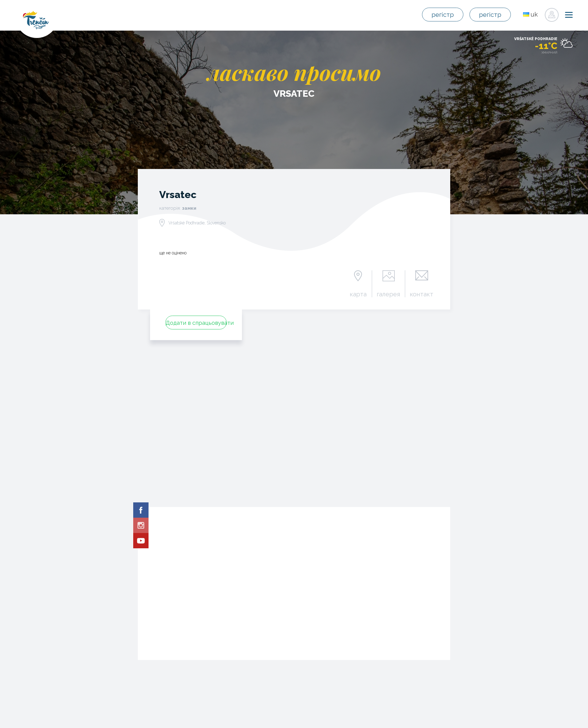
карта (358, 294)
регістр (443, 15)
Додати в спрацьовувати (196, 323)
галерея (389, 294)
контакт (422, 294)
